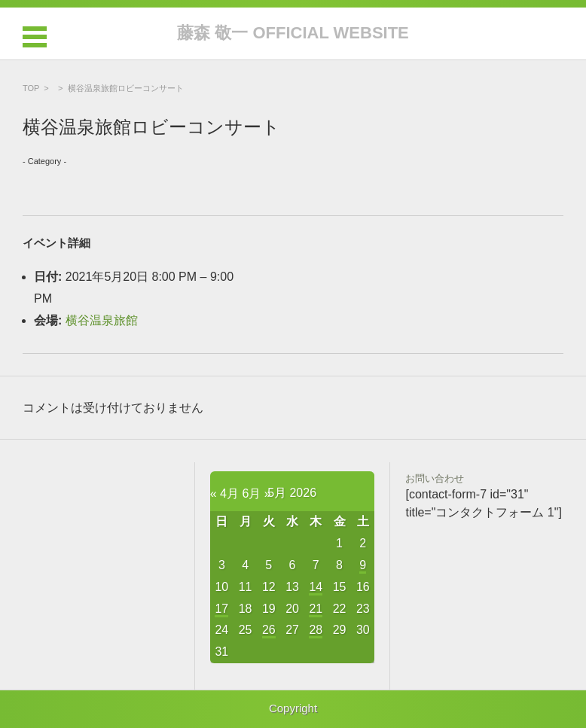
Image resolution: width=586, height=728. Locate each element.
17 (221, 609)
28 (316, 630)
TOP (31, 88)
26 (269, 630)
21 (316, 609)
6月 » (256, 493)
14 (316, 587)
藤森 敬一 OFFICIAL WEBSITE (293, 33)
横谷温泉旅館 (102, 320)
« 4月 (224, 493)
